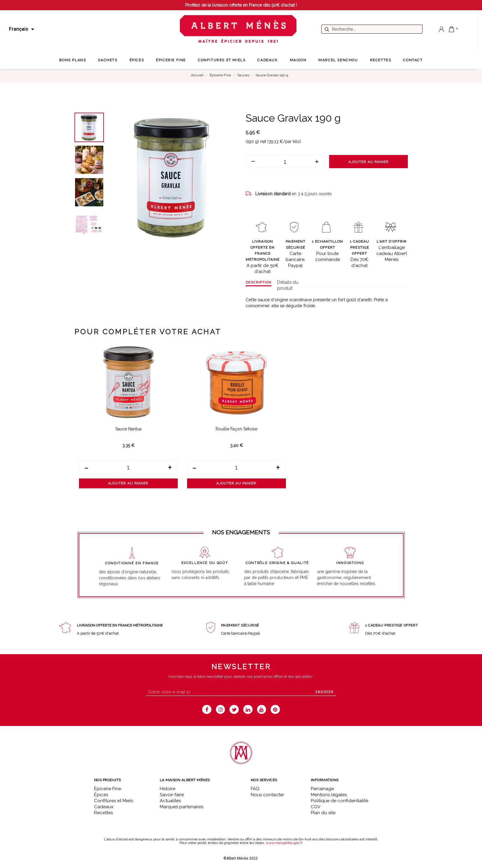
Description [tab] (259, 282)
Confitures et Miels (114, 801)
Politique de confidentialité (340, 801)
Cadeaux (104, 807)
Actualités (170, 801)
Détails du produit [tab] (288, 285)
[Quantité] (285, 162)
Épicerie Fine (108, 789)
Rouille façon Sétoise (236, 429)
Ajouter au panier (368, 162)
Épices (101, 795)
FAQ (255, 789)
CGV (316, 807)
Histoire (168, 789)
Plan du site (323, 813)
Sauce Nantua (128, 429)
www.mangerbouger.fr (284, 843)
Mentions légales (329, 795)
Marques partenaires (182, 807)
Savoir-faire (172, 795)
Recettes (103, 813)
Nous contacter (267, 795)
